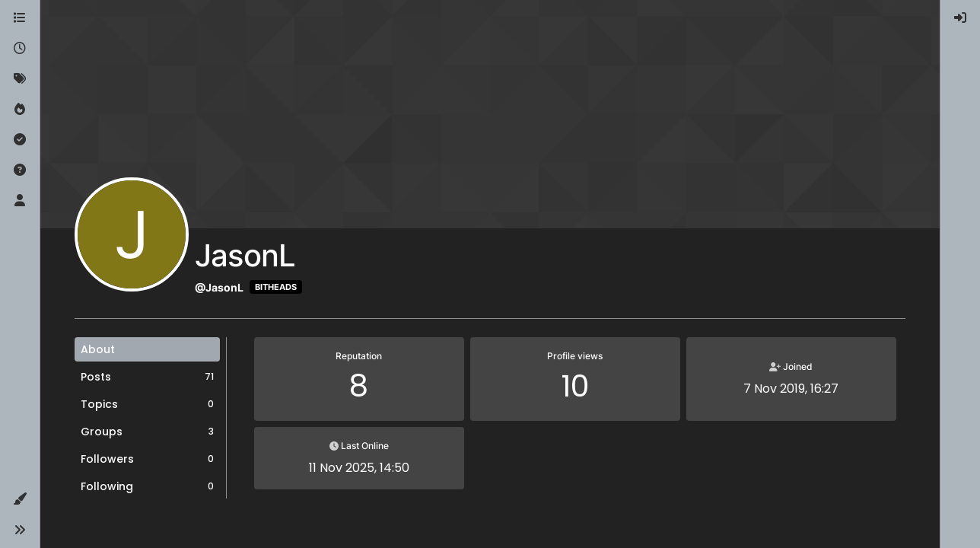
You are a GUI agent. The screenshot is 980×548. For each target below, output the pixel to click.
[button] (20, 499)
